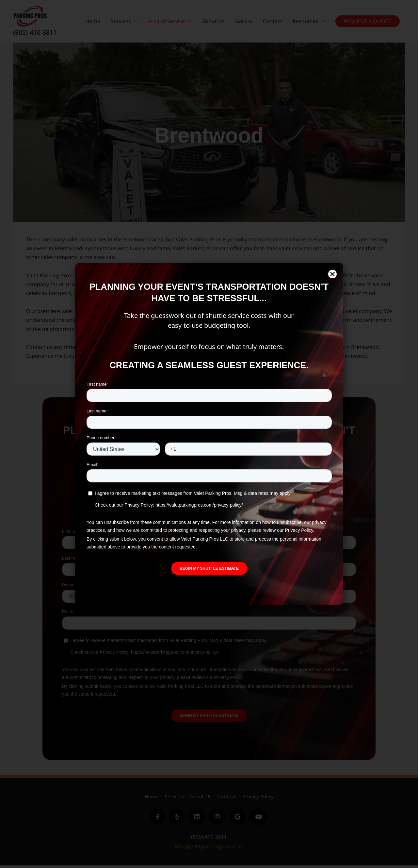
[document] (209, 434)
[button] (332, 274)
